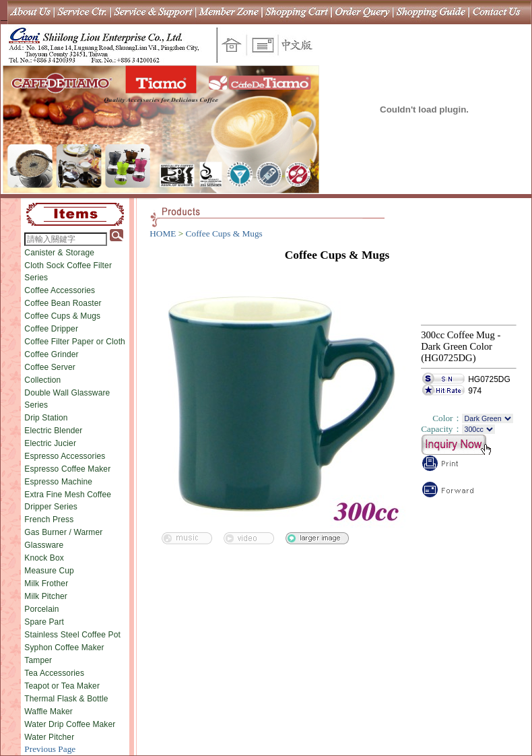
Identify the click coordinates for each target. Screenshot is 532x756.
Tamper (38, 660)
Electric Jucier (50, 443)
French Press (49, 519)
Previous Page (50, 749)
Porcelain (41, 609)
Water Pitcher (49, 737)
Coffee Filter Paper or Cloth (75, 342)
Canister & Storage (59, 253)
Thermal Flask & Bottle (66, 699)
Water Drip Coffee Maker (70, 724)
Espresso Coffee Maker (67, 469)
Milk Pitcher (46, 596)
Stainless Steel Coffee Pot (72, 635)
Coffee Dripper (51, 329)
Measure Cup (49, 571)
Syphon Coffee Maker (64, 648)
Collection (42, 380)
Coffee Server (50, 367)
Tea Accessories (54, 673)
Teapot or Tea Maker (62, 686)
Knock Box (44, 558)
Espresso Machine (58, 482)
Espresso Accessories (65, 456)
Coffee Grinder (51, 354)
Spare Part (44, 622)
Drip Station (46, 418)
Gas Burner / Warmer (63, 532)
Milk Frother (46, 584)
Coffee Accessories (60, 290)
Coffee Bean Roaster (63, 303)
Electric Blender (53, 431)
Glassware (44, 545)
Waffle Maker (48, 712)
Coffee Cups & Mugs (62, 316)
